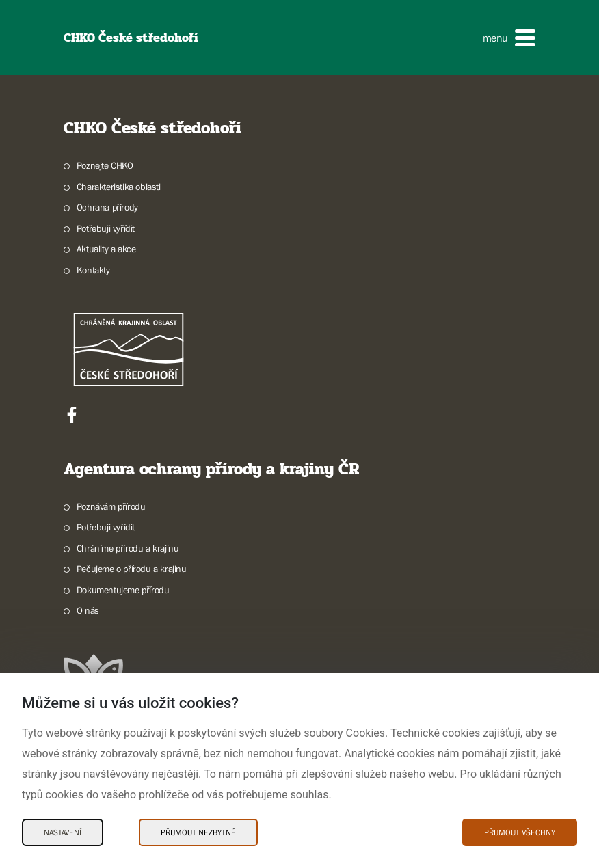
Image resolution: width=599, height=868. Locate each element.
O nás (88, 610)
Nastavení (63, 832)
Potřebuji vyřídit (106, 228)
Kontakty (93, 270)
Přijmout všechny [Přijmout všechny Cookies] (520, 832)
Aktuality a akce (106, 249)
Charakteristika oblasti (119, 187)
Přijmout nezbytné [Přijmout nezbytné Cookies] (198, 832)
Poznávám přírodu (111, 506)
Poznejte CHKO (105, 165)
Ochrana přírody (107, 207)
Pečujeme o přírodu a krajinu (132, 569)
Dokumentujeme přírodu (123, 590)
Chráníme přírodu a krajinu (128, 548)
